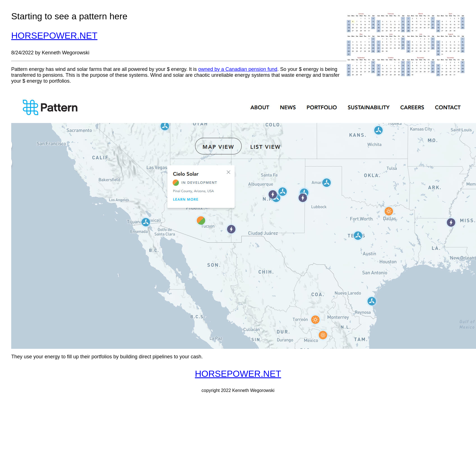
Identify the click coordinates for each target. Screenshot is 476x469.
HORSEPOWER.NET (54, 36)
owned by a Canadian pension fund (238, 69)
